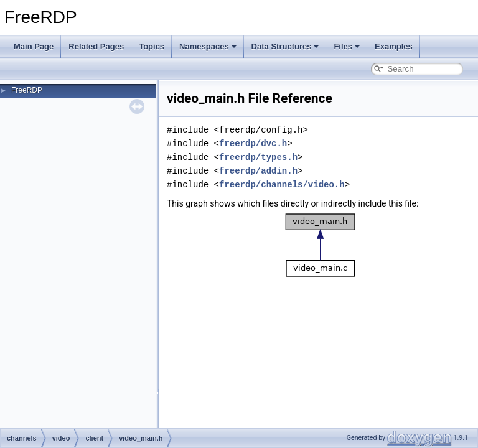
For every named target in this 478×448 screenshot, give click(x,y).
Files (347, 46)
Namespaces (208, 46)
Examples (394, 46)
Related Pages (96, 46)
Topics (152, 46)
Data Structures (285, 46)
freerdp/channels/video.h (282, 184)
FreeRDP (27, 90)
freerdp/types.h (258, 157)
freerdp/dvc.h (253, 143)
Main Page (34, 46)
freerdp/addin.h (258, 171)
